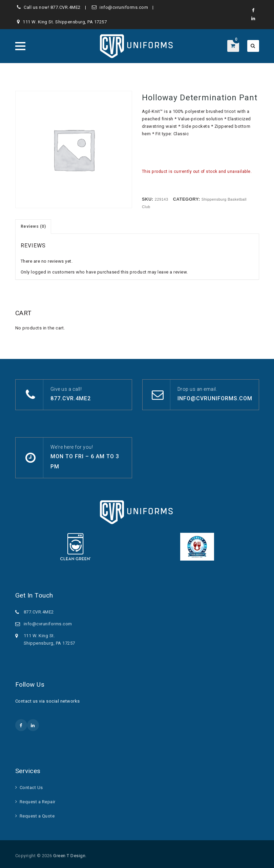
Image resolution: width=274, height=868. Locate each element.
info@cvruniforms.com (124, 7)
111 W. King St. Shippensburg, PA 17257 (65, 22)
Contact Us (31, 788)
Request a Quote (37, 816)
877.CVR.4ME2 (66, 7)
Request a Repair (38, 802)
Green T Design (69, 856)
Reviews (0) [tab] (33, 226)
